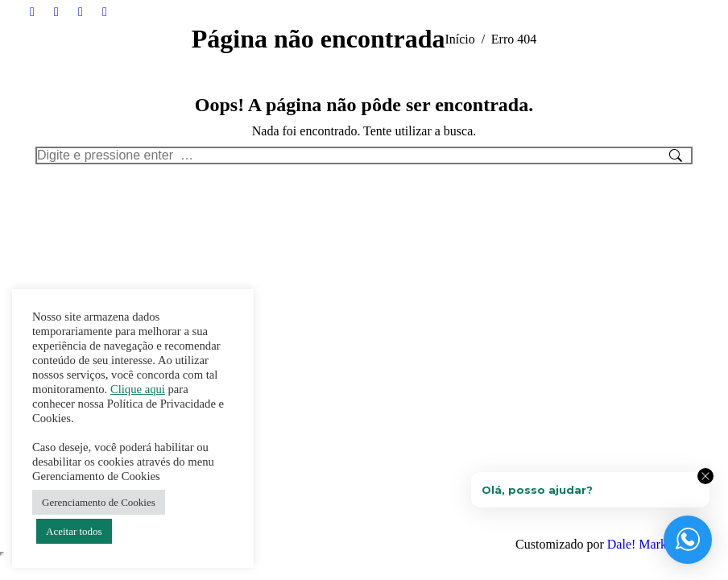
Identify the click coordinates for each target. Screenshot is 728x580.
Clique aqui (138, 389)
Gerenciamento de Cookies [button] (99, 502)
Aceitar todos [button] (74, 531)
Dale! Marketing (650, 544)
